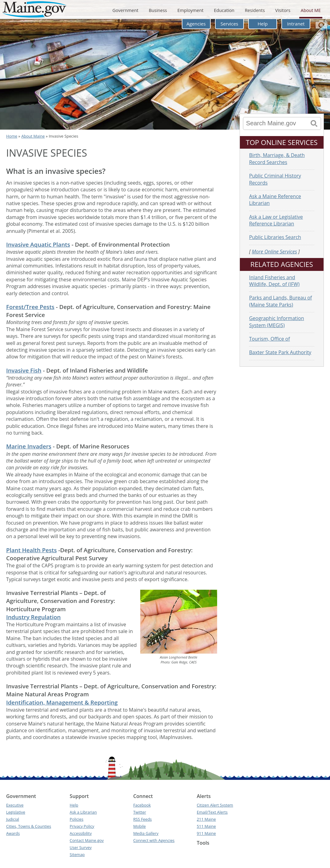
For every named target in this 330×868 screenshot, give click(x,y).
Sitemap (77, 854)
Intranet (296, 24)
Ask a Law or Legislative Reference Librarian (276, 220)
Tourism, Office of (270, 339)
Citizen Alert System (215, 805)
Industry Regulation (34, 617)
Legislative (16, 812)
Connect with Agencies (154, 840)
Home (12, 136)
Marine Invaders (29, 446)
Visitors (283, 10)
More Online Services (274, 252)
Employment (191, 10)
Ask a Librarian (83, 812)
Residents (255, 10)
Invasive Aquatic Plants (38, 244)
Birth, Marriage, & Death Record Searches (277, 158)
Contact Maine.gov (87, 840)
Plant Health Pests (32, 550)
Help (262, 24)
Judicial (13, 819)
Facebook (142, 805)
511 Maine (206, 826)
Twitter (140, 812)
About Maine (33, 136)
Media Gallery (146, 833)
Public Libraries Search (275, 237)
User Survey (81, 847)
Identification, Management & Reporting (62, 702)
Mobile (139, 826)
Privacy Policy (82, 826)
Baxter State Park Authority (280, 352)
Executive (15, 805)
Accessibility (81, 833)
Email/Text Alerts (212, 812)
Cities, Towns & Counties (29, 826)
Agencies (196, 24)
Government (125, 10)
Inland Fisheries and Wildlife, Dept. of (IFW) (274, 281)
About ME (311, 10)
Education (224, 10)
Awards (13, 833)
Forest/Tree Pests (30, 307)
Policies (77, 819)
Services (229, 24)
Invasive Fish (24, 370)
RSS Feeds (142, 819)
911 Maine (206, 833)
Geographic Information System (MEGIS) (277, 322)
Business (158, 10)
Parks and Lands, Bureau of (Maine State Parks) (280, 301)
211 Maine (206, 819)
